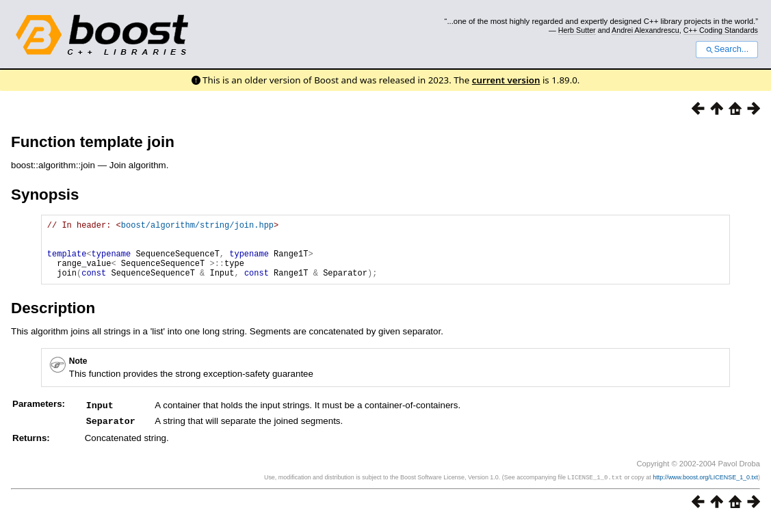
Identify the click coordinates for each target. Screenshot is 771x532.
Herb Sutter (577, 30)
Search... (727, 49)
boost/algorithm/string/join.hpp (197, 227)
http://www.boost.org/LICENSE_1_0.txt (705, 488)
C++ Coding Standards (721, 30)
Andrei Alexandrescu (645, 30)
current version (506, 80)
